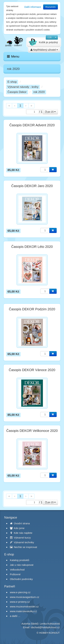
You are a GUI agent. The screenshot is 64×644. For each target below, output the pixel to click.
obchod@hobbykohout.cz (45, 627)
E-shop (12, 82)
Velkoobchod (17, 570)
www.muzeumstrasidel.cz (24, 607)
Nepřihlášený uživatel (44, 50)
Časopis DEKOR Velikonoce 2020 (32, 431)
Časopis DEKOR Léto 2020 (32, 247)
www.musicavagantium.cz (25, 597)
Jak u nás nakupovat (22, 565)
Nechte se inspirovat (23, 547)
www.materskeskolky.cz (23, 611)
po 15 (50, 112)
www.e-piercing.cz (20, 592)
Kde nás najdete (21, 533)
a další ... (15, 616)
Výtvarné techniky (22, 542)
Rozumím (51, 7)
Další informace (33, 7)
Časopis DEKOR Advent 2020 (32, 125)
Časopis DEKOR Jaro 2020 (32, 186)
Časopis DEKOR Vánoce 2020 (32, 370)
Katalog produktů (20, 560)
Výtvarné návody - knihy (23, 87)
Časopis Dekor (17, 92)
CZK (50, 37)
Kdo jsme (17, 528)
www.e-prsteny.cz (20, 602)
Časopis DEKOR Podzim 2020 (32, 309)
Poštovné (15, 574)
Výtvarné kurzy (20, 538)
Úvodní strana (20, 523)
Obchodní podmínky (21, 579)
